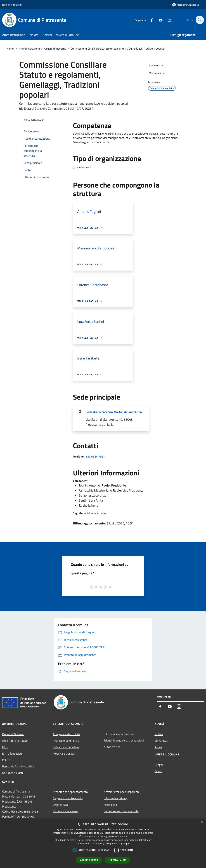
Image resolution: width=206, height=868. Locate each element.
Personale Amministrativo (18, 766)
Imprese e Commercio (66, 741)
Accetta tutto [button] (89, 860)
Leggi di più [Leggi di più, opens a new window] (124, 844)
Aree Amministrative (15, 741)
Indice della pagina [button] (34, 120)
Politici (6, 760)
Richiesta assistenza (65, 811)
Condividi (157, 66)
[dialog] (103, 843)
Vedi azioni (157, 73)
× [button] (202, 823)
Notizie (159, 734)
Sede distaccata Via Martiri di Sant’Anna (114, 412)
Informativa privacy (116, 798)
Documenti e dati (13, 773)
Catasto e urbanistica (66, 747)
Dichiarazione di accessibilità (121, 811)
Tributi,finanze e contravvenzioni (124, 740)
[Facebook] (150, 20)
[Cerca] (200, 20)
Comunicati (161, 741)
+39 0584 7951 (95, 456)
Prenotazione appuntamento (70, 792)
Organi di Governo (13, 734)
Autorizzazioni (113, 747)
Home (10, 48)
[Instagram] (168, 20)
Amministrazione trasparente (122, 792)
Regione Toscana (12, 5)
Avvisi (158, 747)
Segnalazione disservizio (68, 798)
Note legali (110, 805)
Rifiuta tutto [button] (117, 860)
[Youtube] (159, 20)
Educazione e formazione (119, 734)
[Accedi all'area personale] (186, 5)
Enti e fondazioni (12, 753)
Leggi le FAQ (60, 805)
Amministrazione (29, 48)
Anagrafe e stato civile (67, 734)
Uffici (5, 747)
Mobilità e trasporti (65, 753)
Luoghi (159, 765)
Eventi (158, 771)
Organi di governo (55, 48)
